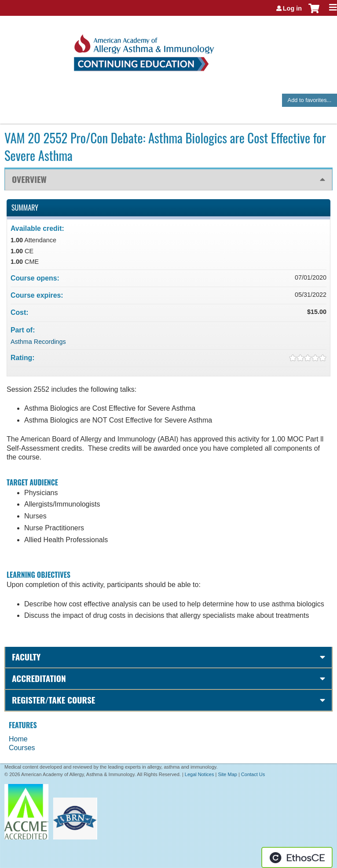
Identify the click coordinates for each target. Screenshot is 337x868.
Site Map (227, 774)
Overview (29, 179)
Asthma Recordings (38, 342)
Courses (22, 748)
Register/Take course (53, 700)
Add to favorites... (310, 100)
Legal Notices (200, 774)
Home (18, 739)
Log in (292, 8)
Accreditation (39, 678)
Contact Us (253, 774)
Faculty (26, 657)
